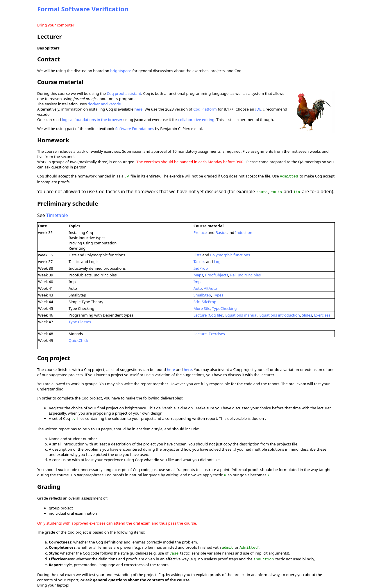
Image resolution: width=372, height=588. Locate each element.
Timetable (57, 215)
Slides (307, 315)
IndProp (201, 268)
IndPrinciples (249, 274)
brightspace (121, 71)
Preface (200, 232)
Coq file (216, 315)
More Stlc (202, 308)
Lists (197, 254)
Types (218, 294)
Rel (233, 274)
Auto (198, 288)
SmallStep (202, 294)
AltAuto (210, 288)
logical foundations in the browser (92, 120)
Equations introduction (279, 315)
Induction (244, 232)
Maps (198, 274)
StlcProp (209, 301)
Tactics (199, 261)
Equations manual (241, 315)
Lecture (200, 315)
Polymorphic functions (230, 254)
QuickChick (78, 340)
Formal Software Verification (83, 9)
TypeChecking (224, 308)
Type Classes (80, 321)
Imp (197, 281)
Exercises (322, 315)
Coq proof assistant (124, 93)
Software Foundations (135, 129)
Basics (221, 232)
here (139, 109)
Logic (219, 261)
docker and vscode (104, 104)
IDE (258, 109)
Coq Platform (205, 109)
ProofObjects (217, 274)
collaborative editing (196, 120)
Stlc (197, 301)
